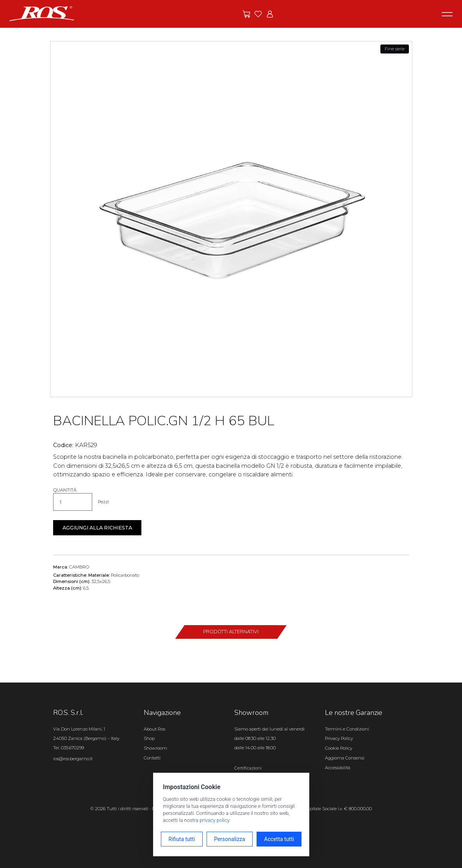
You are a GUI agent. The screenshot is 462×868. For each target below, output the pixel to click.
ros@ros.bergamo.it (73, 759)
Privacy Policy (339, 738)
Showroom (155, 748)
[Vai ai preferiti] (258, 14)
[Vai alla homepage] (42, 13)
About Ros (154, 729)
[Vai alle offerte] (246, 14)
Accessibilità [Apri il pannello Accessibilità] (338, 768)
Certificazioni (248, 768)
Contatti (152, 758)
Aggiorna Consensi (345, 758)
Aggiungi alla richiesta (97, 528)
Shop (149, 738)
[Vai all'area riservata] (270, 14)
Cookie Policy (339, 748)
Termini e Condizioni (347, 729)
